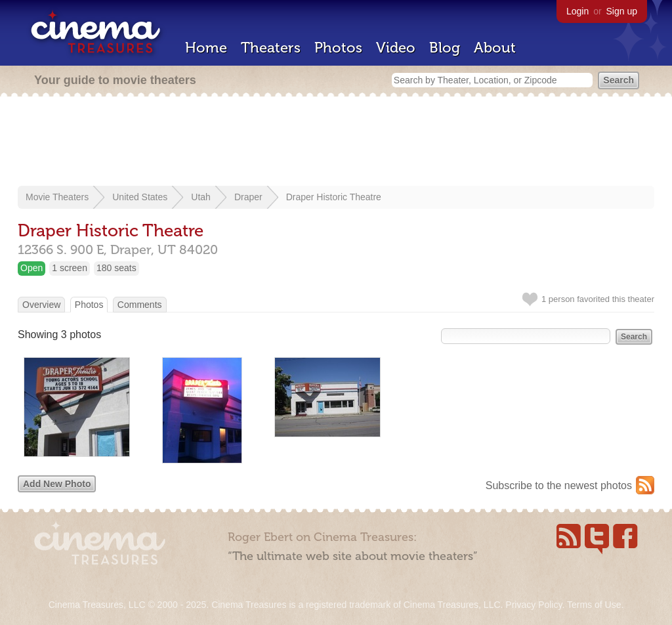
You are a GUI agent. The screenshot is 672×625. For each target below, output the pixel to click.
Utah (201, 197)
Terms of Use (594, 605)
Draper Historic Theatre (334, 197)
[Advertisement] (336, 142)
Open (31, 268)
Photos (338, 48)
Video (396, 48)
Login (577, 11)
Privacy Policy (534, 605)
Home (206, 48)
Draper (248, 197)
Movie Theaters (57, 197)
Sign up (622, 11)
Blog (445, 48)
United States (140, 197)
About (495, 48)
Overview (41, 305)
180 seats (116, 268)
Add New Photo (57, 484)
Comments (140, 305)
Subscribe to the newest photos (559, 485)
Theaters (271, 48)
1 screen (70, 268)
